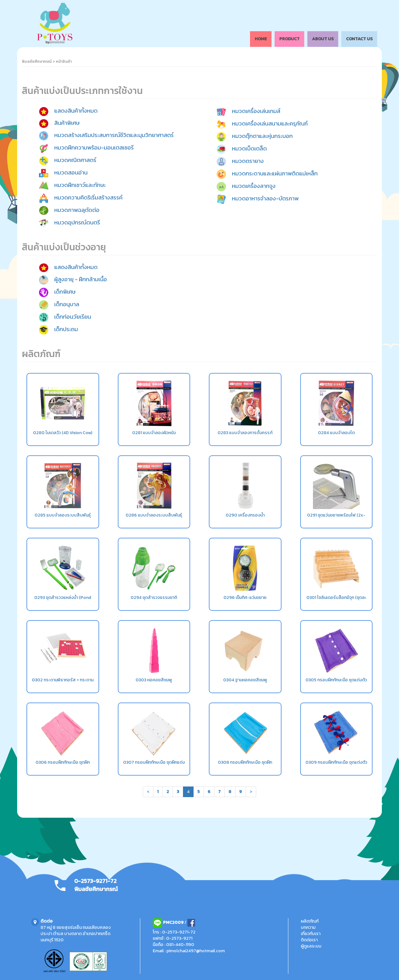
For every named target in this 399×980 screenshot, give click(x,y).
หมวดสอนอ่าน (71, 172)
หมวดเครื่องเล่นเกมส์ (256, 111)
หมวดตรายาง (248, 161)
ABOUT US (323, 39)
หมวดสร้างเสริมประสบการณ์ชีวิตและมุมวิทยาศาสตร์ (114, 135)
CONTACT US (359, 39)
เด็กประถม (66, 329)
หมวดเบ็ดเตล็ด (249, 149)
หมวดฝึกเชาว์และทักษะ (80, 185)
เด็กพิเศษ (65, 292)
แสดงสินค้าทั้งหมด (76, 111)
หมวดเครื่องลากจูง (254, 186)
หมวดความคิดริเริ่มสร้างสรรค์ (88, 197)
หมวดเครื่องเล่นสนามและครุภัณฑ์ (270, 124)
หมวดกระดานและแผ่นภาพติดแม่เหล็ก (275, 174)
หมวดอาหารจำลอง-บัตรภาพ (265, 199)
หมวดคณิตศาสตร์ (75, 160)
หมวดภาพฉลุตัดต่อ (77, 210)
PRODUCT (289, 39)
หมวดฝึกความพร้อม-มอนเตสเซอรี (94, 147)
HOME (261, 39)
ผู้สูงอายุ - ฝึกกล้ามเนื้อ (81, 279)
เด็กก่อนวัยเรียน (73, 317)
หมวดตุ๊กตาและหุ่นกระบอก (262, 136)
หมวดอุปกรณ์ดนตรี (77, 222)
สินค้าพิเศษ (67, 123)
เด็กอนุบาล (67, 304)
